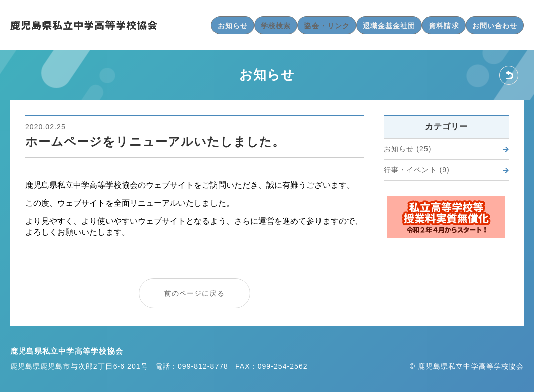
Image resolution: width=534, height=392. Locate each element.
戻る (509, 75)
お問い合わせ (495, 26)
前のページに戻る (195, 293)
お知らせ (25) (407, 149)
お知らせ (233, 26)
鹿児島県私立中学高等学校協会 (84, 25)
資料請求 (444, 26)
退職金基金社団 (389, 26)
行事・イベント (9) (417, 170)
